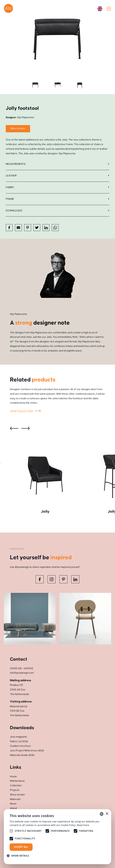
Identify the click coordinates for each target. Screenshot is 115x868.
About (13, 808)
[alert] (58, 837)
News (13, 804)
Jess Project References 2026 (27, 751)
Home (13, 777)
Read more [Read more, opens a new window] (83, 825)
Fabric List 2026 (19, 741)
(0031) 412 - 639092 (21, 668)
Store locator (18, 795)
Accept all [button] (21, 847)
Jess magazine (18, 737)
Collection (16, 786)
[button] (19, 856)
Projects (15, 790)
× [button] (107, 814)
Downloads (14, 211)
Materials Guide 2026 (22, 755)
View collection (26, 411)
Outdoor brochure (20, 746)
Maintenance (17, 781)
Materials (15, 799)
